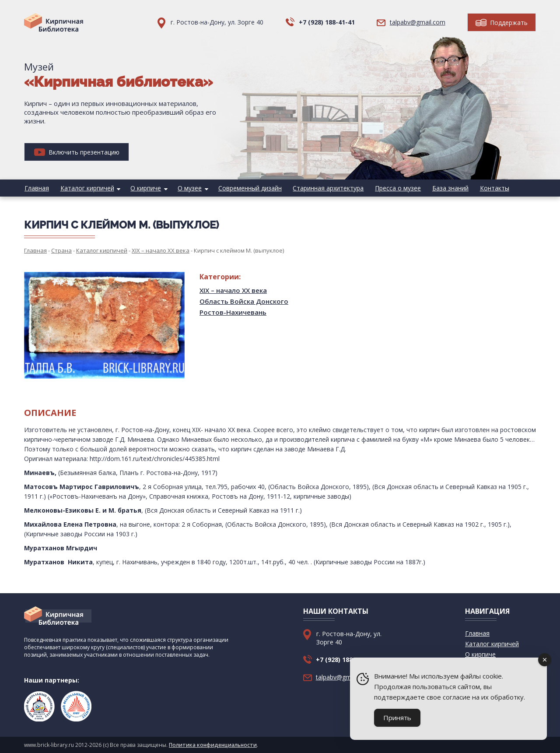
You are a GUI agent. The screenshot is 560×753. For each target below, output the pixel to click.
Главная (36, 188)
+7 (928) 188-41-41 (327, 22)
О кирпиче (144, 188)
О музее (187, 188)
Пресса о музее (393, 188)
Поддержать (502, 23)
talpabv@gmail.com (418, 22)
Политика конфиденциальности (213, 745)
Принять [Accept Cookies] (397, 718)
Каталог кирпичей (86, 188)
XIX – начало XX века (233, 290)
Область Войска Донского (244, 301)
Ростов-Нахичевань (233, 312)
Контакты (488, 188)
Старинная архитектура (324, 188)
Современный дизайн (247, 188)
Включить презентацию (77, 152)
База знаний (445, 188)
